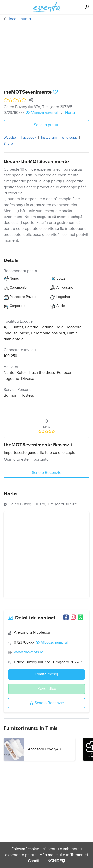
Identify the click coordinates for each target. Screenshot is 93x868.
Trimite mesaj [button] (46, 674)
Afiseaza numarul (42, 113)
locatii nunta (19, 19)
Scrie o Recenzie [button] (47, 473)
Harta (70, 113)
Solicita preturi (47, 125)
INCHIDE (55, 861)
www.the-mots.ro (29, 652)
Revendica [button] (47, 689)
